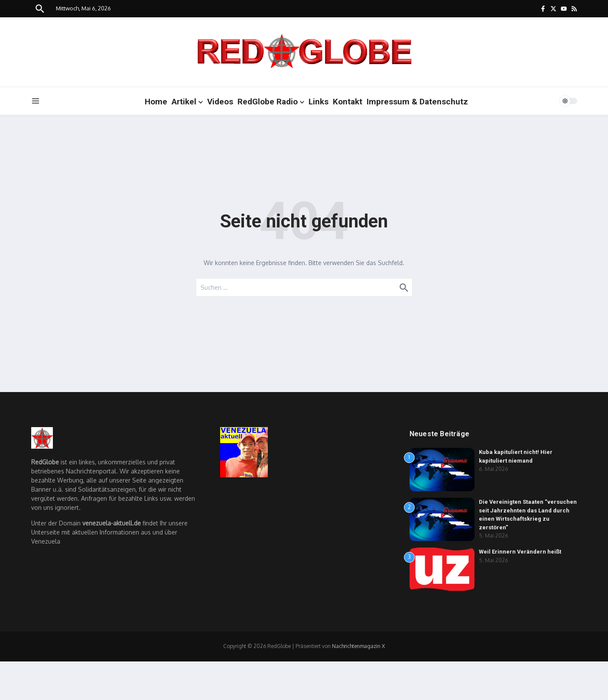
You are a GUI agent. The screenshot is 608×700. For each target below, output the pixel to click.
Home (156, 102)
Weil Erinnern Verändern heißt (520, 552)
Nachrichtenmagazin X (358, 646)
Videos (220, 102)
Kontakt (348, 102)
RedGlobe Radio (271, 102)
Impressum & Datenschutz (417, 102)
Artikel (187, 102)
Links (319, 102)
